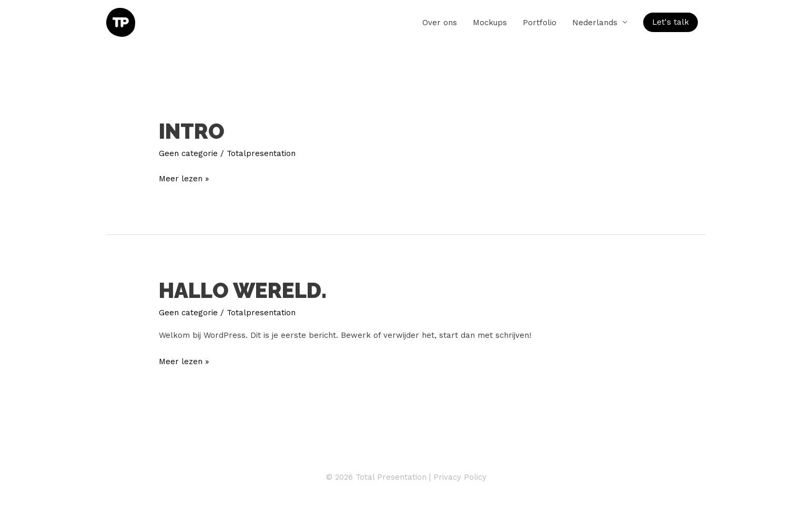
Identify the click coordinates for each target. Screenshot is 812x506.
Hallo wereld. (243, 290)
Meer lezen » (184, 178)
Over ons (440, 23)
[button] (671, 23)
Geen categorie (188, 153)
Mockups (490, 23)
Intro (192, 131)
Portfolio (540, 23)
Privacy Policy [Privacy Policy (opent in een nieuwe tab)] (460, 477)
